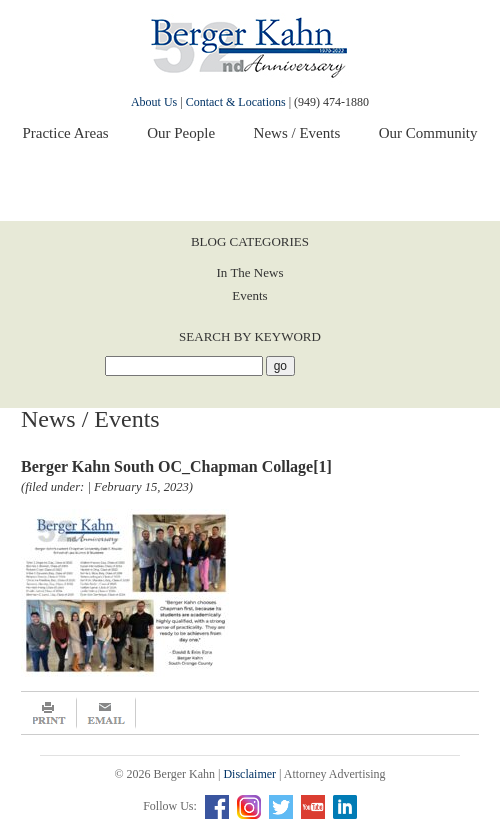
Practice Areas (65, 133)
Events (249, 295)
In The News (250, 272)
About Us (154, 102)
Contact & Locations (236, 102)
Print (49, 713)
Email (106, 713)
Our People (181, 133)
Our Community (428, 133)
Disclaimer (249, 774)
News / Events (297, 133)
